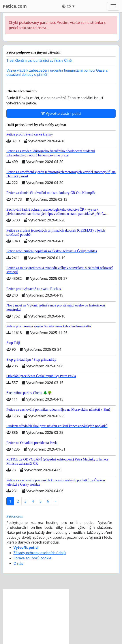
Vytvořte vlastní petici (61, 113)
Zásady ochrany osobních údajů (40, 553)
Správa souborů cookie (32, 558)
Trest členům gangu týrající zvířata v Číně (39, 60)
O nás (18, 563)
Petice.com (15, 6)
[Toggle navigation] (113, 6)
